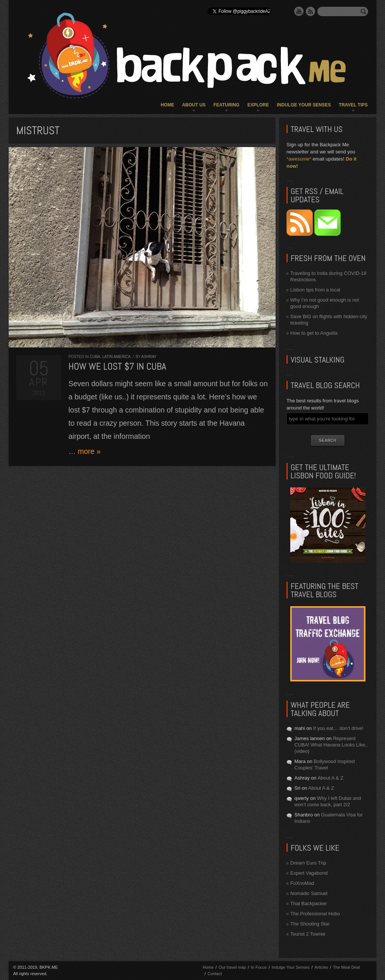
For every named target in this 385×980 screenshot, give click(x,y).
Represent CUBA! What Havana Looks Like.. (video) (331, 745)
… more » (85, 451)
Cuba (95, 357)
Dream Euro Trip (308, 863)
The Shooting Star (310, 924)
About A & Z (330, 778)
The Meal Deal (347, 967)
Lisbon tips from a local (315, 290)
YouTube (299, 11)
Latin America (116, 357)
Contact (215, 974)
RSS (311, 11)
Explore (258, 105)
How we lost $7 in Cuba (117, 366)
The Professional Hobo (315, 914)
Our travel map (232, 967)
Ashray (149, 357)
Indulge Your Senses (304, 105)
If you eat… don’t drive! (338, 728)
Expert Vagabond (309, 873)
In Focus (259, 967)
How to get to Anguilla (314, 333)
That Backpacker (309, 903)
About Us (194, 105)
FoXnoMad (302, 883)
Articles (321, 967)
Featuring (227, 105)
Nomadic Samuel (309, 893)
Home (167, 105)
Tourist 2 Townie (308, 934)
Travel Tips (353, 105)
